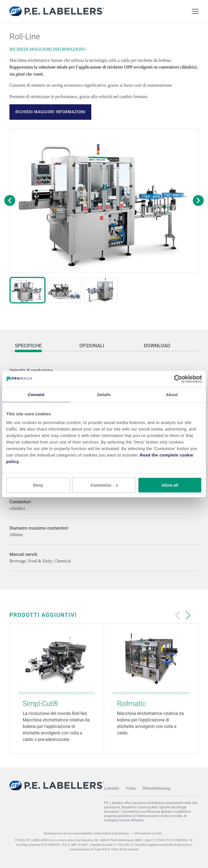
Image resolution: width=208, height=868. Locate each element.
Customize (104, 485)
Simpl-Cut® (40, 704)
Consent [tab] (36, 395)
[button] (27, 290)
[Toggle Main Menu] (195, 11)
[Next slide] (188, 615)
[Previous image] (10, 200)
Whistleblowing (156, 788)
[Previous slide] (178, 615)
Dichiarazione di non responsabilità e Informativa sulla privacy (86, 833)
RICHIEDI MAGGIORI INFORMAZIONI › (48, 49)
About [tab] (172, 395)
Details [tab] (104, 395)
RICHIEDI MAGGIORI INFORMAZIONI (50, 112)
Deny (38, 485)
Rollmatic (131, 704)
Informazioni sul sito (148, 833)
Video (131, 788)
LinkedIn (112, 788)
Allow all (170, 485)
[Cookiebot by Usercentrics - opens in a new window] (178, 379)
